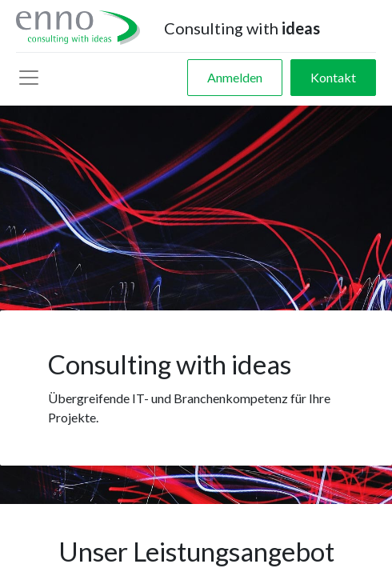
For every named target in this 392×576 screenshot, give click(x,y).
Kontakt (333, 77)
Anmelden (235, 77)
